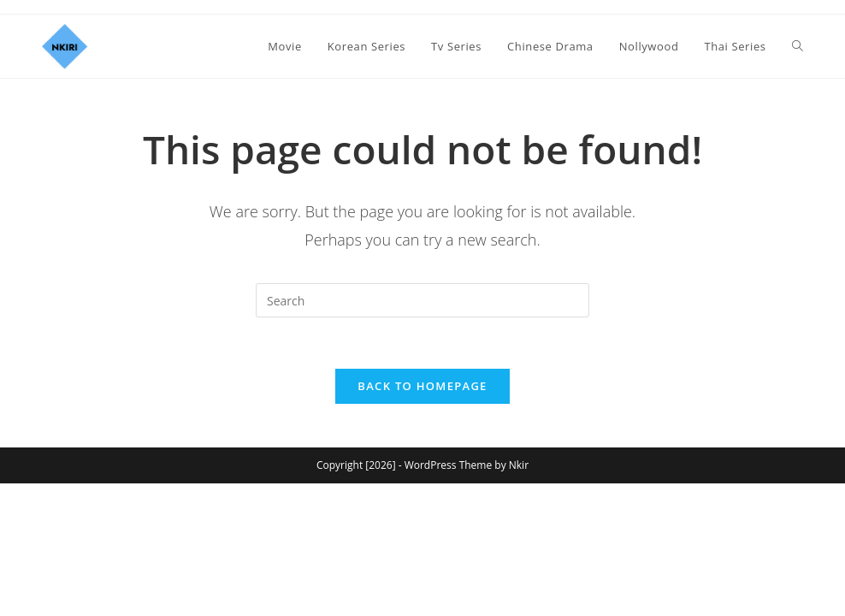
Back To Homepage (422, 387)
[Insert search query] (422, 300)
